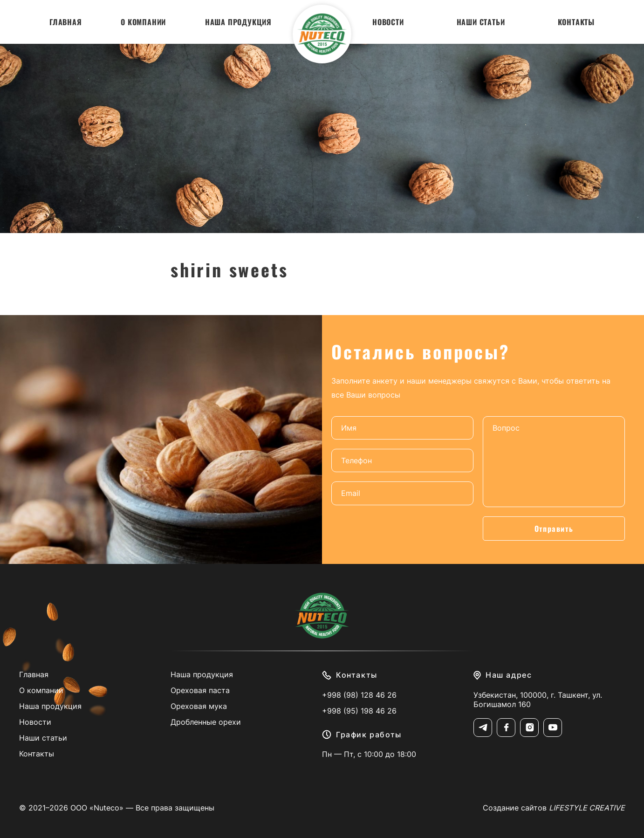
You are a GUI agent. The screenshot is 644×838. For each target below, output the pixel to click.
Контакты (576, 22)
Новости (388, 22)
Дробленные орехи (206, 722)
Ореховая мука (199, 706)
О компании (143, 22)
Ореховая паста (200, 690)
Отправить (554, 529)
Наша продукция (238, 22)
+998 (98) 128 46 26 (359, 695)
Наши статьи (481, 22)
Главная (66, 22)
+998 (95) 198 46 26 (359, 711)
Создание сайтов (554, 808)
